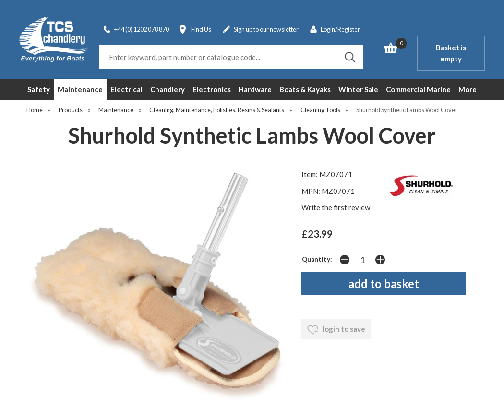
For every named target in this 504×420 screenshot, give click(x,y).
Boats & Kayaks (305, 89)
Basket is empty (451, 53)
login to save (336, 330)
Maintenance (80, 89)
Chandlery (168, 89)
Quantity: (317, 259)
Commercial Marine (418, 89)
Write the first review (336, 207)
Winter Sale (358, 89)
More (468, 89)
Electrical (126, 89)
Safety (39, 89)
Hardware (255, 89)
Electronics (212, 89)
